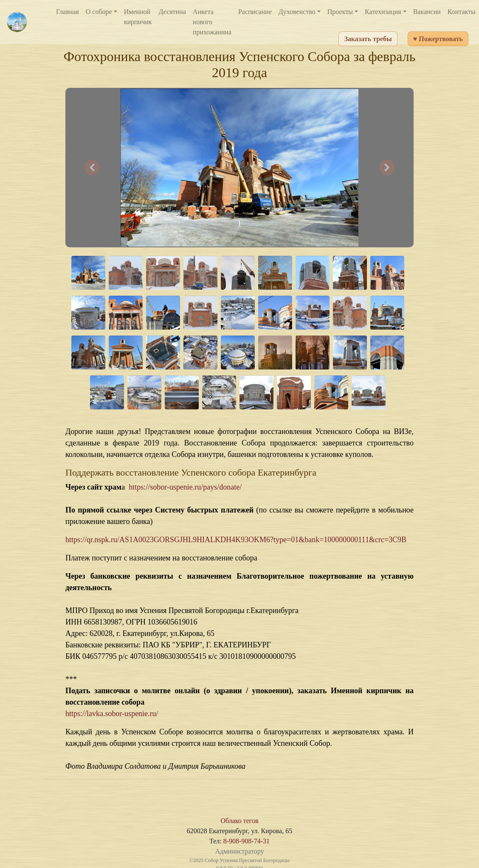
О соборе (99, 12)
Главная (68, 12)
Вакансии (427, 12)
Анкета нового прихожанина (212, 22)
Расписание (255, 12)
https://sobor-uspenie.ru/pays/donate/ (185, 487)
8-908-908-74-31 (247, 841)
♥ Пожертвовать (438, 39)
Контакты (462, 12)
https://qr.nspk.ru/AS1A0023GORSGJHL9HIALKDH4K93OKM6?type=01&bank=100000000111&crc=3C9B (236, 540)
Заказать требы (368, 39)
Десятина (172, 12)
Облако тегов (239, 821)
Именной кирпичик (138, 17)
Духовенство (297, 12)
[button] (92, 168)
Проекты (340, 12)
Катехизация (383, 12)
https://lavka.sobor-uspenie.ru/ (112, 714)
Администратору (239, 851)
